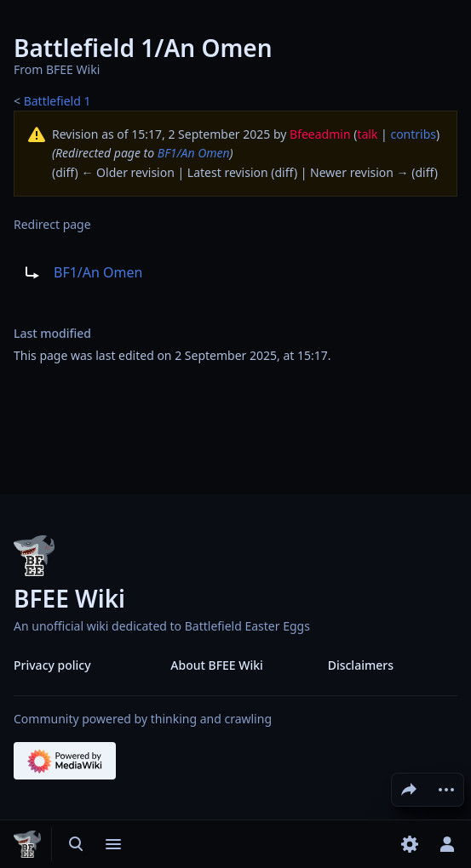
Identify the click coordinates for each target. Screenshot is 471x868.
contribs (413, 134)
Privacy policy (52, 665)
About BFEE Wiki (217, 665)
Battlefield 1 (57, 101)
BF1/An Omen (194, 153)
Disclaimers (361, 665)
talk (367, 134)
